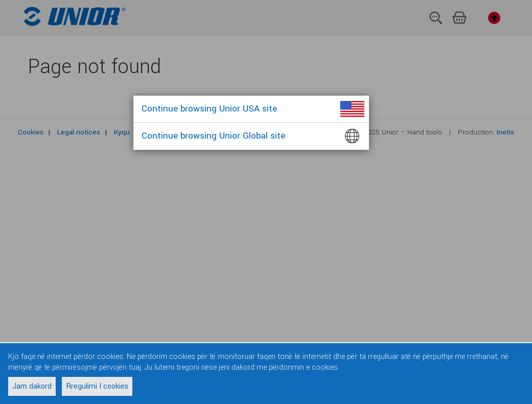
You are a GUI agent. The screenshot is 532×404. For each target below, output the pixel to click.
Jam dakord (32, 386)
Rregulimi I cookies (97, 386)
